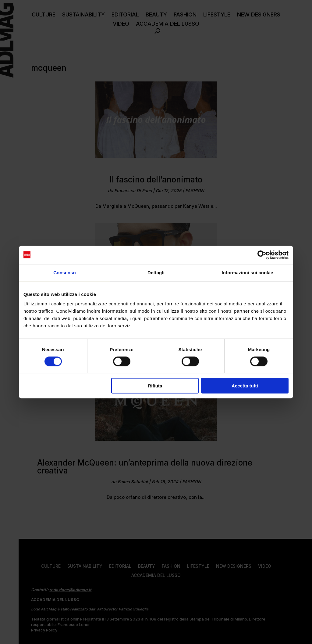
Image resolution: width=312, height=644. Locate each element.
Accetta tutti (245, 386)
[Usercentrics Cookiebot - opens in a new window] (262, 255)
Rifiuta (155, 386)
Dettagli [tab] (156, 272)
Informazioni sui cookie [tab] (248, 272)
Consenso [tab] (64, 272)
